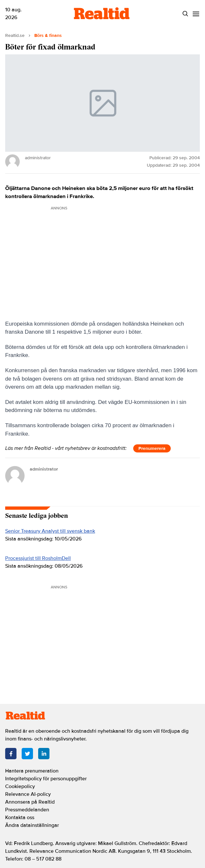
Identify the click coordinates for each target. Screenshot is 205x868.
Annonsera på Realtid (30, 802)
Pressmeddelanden (27, 810)
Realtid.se (15, 35)
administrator (44, 469)
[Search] (185, 14)
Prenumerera (152, 448)
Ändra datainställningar (32, 825)
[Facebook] (11, 754)
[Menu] (196, 14)
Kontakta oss (20, 818)
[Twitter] (27, 754)
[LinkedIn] (44, 754)
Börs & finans (48, 35)
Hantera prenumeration (32, 771)
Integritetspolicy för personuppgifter (46, 779)
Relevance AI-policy (28, 794)
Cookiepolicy (20, 786)
